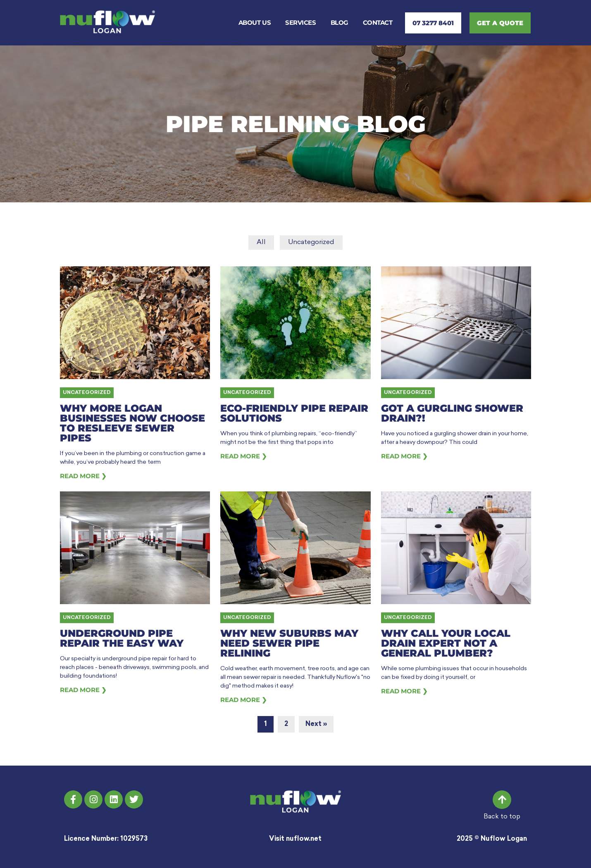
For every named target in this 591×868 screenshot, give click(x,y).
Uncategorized (311, 242)
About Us (255, 23)
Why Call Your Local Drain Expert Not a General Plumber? (446, 643)
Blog (340, 23)
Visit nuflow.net (295, 839)
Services (300, 23)
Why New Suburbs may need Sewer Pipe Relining (289, 643)
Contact (378, 23)
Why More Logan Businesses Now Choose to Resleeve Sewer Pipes (132, 423)
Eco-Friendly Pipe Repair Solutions (294, 413)
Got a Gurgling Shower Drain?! (452, 413)
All (261, 242)
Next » (316, 724)
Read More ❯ (83, 476)
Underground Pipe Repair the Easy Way (122, 638)
